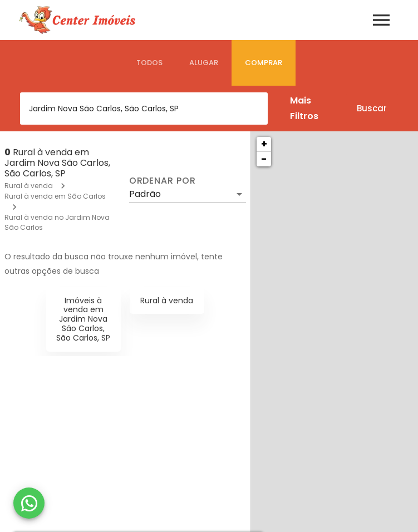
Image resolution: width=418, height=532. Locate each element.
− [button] (264, 159)
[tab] (149, 63)
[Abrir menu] (381, 20)
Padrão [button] (145, 194)
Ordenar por (163, 181)
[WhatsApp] (29, 503)
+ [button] (264, 144)
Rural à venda (29, 186)
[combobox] (144, 109)
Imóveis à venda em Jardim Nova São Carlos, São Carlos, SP (83, 319)
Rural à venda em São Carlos (55, 196)
